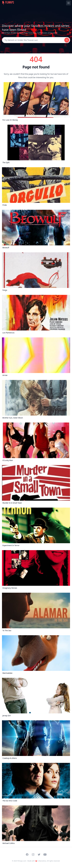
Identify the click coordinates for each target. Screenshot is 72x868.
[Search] (33, 40)
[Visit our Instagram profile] (33, 855)
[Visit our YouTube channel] (45, 855)
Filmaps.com (22, 861)
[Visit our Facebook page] (27, 855)
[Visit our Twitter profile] (39, 855)
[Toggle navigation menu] (69, 3)
